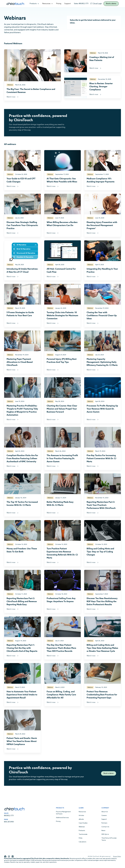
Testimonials (83, 834)
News (103, 831)
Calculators (82, 842)
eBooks (81, 819)
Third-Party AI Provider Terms (109, 839)
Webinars (82, 827)
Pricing (59, 4)
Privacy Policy (117, 857)
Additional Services (62, 818)
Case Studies (83, 823)
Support (68, 4)
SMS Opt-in (105, 834)
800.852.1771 (9, 816)
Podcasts (82, 831)
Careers (104, 816)
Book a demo (111, 4)
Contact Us (105, 827)
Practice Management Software (63, 813)
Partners (104, 823)
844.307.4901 (9, 822)
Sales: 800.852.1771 (81, 4)
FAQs (81, 838)
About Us (105, 812)
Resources (82, 812)
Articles (81, 816)
